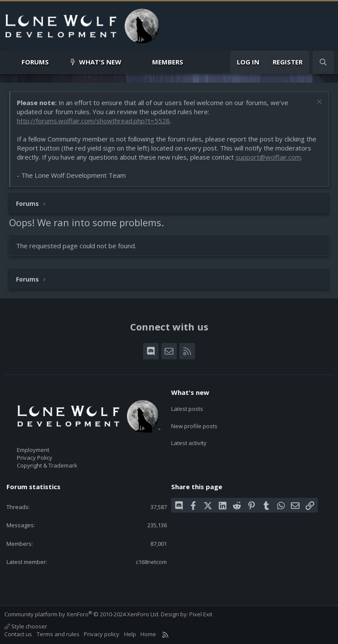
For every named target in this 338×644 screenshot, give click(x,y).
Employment (33, 450)
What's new (100, 62)
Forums (35, 62)
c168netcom (151, 562)
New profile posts (194, 423)
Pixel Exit (201, 614)
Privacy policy (102, 634)
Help (130, 634)
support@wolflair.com (268, 157)
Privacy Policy (35, 458)
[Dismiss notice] (318, 103)
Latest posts (187, 407)
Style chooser (26, 626)
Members (168, 62)
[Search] (323, 62)
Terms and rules (58, 634)
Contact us (18, 634)
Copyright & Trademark (47, 465)
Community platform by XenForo (82, 614)
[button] (56, 62)
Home (148, 634)
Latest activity (189, 439)
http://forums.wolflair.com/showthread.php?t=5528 (93, 121)
